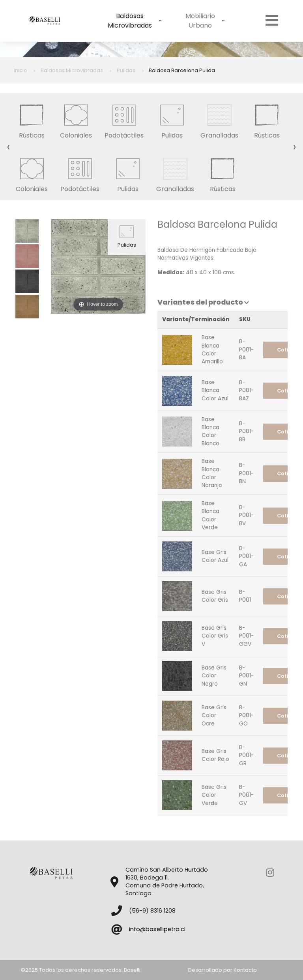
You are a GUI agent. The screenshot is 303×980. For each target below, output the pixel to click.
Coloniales (76, 120)
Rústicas (32, 120)
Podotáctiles (124, 120)
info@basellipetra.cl (157, 929)
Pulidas (172, 120)
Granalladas (219, 120)
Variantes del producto (203, 302)
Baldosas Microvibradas (135, 21)
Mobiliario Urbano (205, 21)
